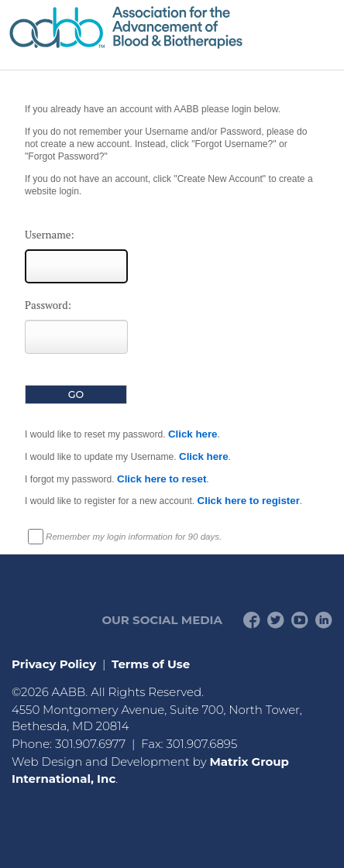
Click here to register (249, 501)
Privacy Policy (54, 664)
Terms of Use (151, 664)
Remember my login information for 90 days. (134, 537)
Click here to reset (162, 479)
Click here (193, 434)
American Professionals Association (172, 27)
